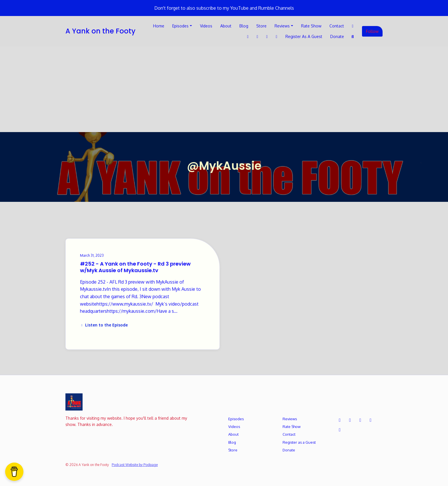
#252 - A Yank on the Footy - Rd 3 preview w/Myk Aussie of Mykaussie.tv (135, 267)
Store (261, 26)
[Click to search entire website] (353, 36)
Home (159, 26)
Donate (337, 36)
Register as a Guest (304, 36)
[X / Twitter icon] (340, 420)
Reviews (282, 26)
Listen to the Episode (104, 325)
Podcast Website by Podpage (135, 465)
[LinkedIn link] (257, 36)
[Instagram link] (267, 36)
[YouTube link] (277, 36)
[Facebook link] (248, 36)
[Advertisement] (224, 89)
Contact (337, 26)
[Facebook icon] (350, 420)
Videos (206, 26)
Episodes (180, 26)
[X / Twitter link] (353, 26)
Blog (244, 26)
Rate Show (311, 26)
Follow (372, 31)
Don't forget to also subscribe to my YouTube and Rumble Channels (224, 8)
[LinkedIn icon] (360, 420)
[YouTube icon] (340, 430)
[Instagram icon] (371, 420)
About (226, 26)
